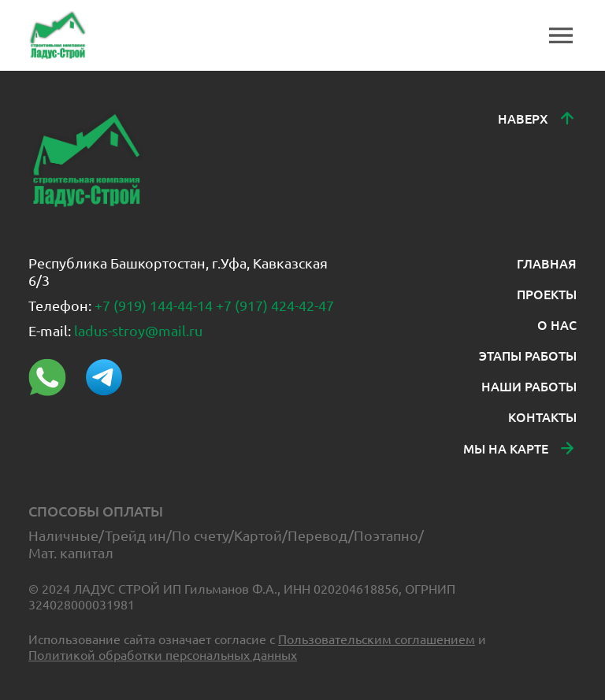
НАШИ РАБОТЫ (529, 386)
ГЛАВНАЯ (547, 263)
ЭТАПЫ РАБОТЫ (528, 355)
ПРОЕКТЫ (547, 294)
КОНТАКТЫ (542, 417)
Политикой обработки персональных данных (163, 654)
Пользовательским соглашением (377, 639)
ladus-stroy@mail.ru (138, 330)
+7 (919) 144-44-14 (154, 305)
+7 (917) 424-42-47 (275, 305)
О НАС (557, 324)
